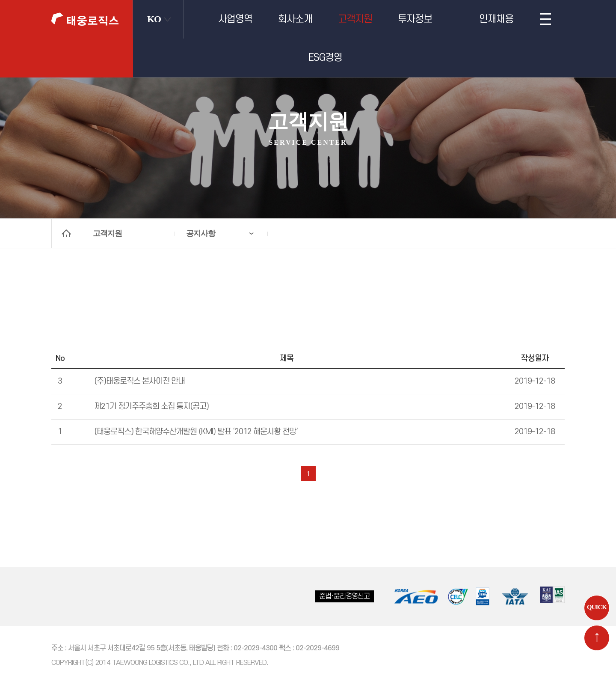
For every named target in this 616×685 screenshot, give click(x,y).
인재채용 (496, 19)
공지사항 (201, 233)
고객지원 (355, 19)
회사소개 (295, 19)
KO (154, 19)
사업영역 (235, 19)
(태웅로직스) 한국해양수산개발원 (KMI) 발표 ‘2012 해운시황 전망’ (196, 432)
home (66, 233)
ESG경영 (325, 58)
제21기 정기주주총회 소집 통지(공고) (151, 407)
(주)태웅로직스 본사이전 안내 (139, 381)
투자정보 (415, 19)
